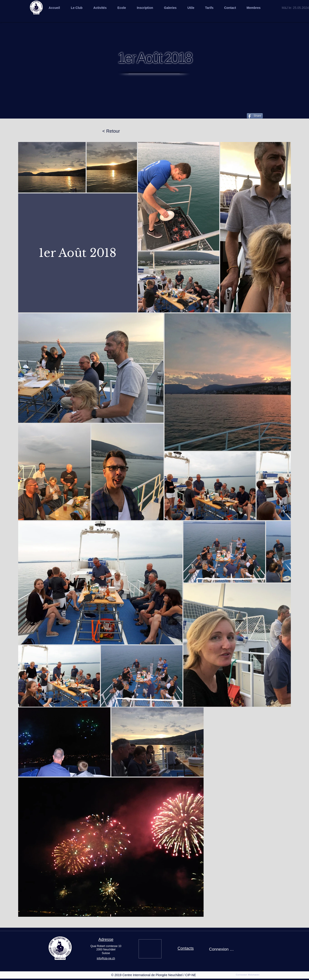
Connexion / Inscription (222, 949)
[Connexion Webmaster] (248, 975)
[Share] (255, 116)
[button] (170, 8)
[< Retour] (111, 131)
